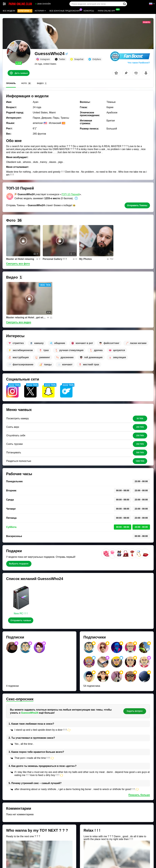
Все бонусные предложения (65, 11)
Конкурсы (89, 11)
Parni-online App (107, 11)
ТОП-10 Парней (71, 194)
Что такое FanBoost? (139, 63)
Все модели (9, 11)
